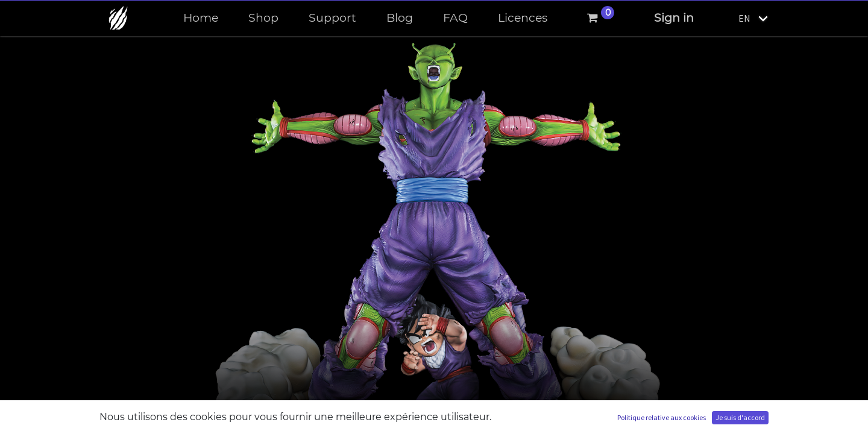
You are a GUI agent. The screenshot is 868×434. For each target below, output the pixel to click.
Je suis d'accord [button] (740, 417)
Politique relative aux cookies (662, 417)
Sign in (674, 18)
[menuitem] (201, 18)
